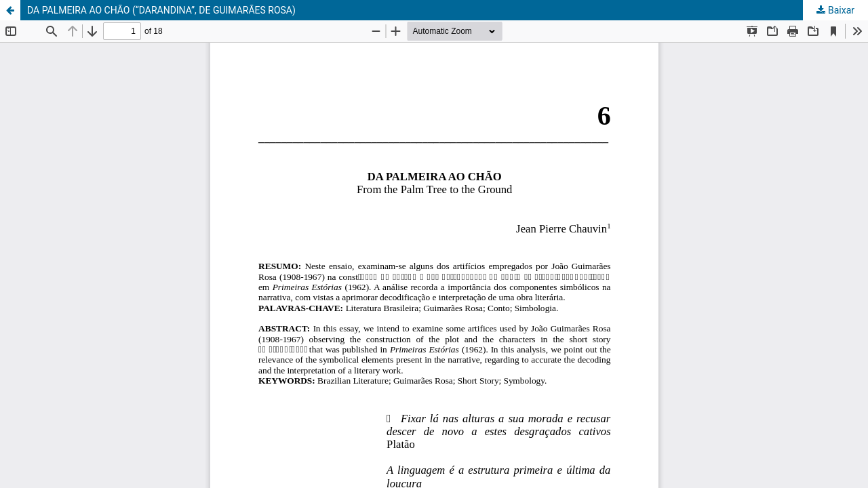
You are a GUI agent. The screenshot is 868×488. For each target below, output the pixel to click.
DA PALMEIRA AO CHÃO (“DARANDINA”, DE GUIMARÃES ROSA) (161, 10)
